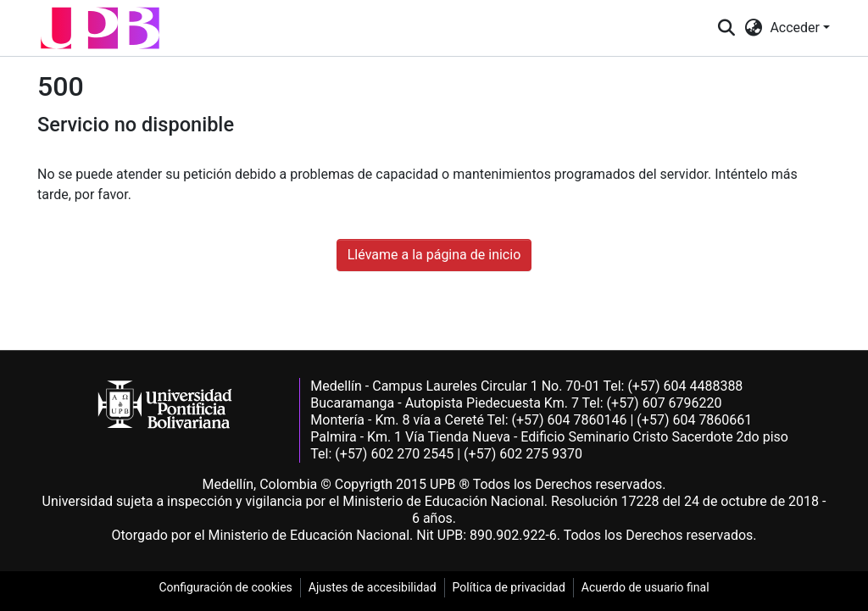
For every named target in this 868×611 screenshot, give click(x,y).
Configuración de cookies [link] (225, 587)
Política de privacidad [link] (509, 587)
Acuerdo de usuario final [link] (645, 587)
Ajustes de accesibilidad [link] (373, 587)
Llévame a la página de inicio (434, 255)
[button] (100, 28)
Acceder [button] (796, 28)
